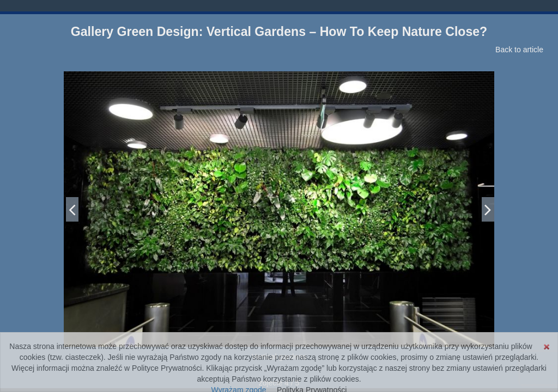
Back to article (519, 50)
